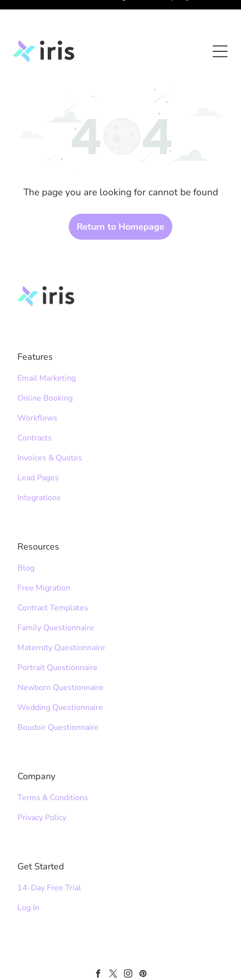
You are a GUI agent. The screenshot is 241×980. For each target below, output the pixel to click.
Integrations (39, 464)
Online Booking (45, 364)
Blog (26, 534)
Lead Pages (38, 444)
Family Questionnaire (56, 594)
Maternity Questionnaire (61, 614)
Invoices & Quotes (50, 424)
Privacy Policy (42, 784)
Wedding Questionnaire (60, 674)
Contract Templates (53, 574)
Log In (28, 874)
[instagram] (128, 941)
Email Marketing (47, 344)
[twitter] (113, 941)
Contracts (35, 404)
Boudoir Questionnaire (58, 694)
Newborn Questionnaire (60, 654)
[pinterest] (143, 941)
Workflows (37, 384)
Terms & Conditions (53, 764)
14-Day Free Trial (49, 854)
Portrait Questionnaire (58, 634)
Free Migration (44, 554)
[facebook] (98, 941)
